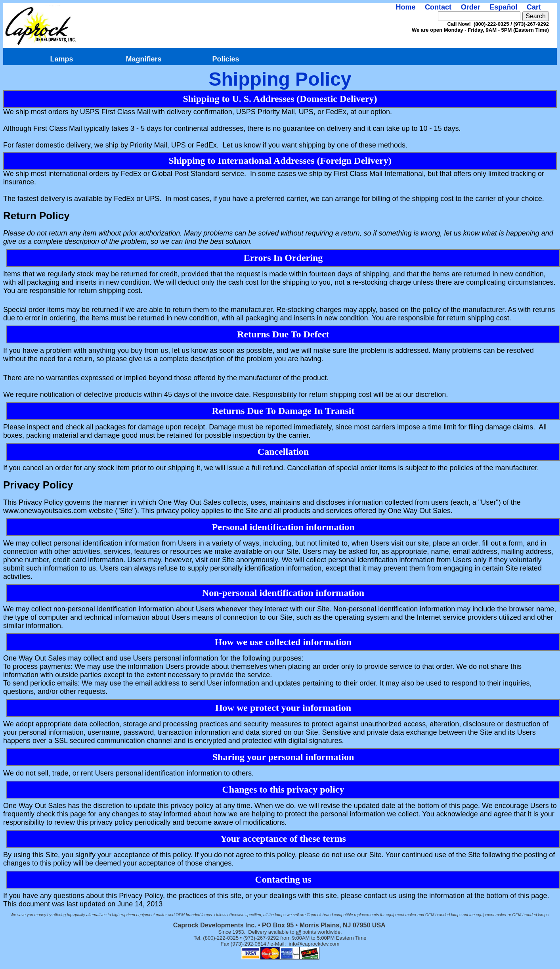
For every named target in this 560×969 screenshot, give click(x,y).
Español (503, 7)
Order (471, 7)
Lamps (61, 59)
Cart (534, 7)
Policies (226, 59)
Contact (438, 7)
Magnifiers (143, 59)
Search (536, 16)
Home (405, 7)
